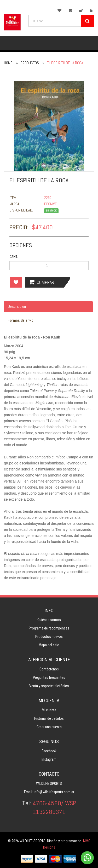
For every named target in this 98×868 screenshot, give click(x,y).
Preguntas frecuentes (49, 678)
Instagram (49, 759)
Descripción (17, 306)
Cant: (14, 257)
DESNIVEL (51, 204)
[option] (49, 126)
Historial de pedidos (49, 718)
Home (8, 63)
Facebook (49, 751)
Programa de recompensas (49, 628)
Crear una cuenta (49, 727)
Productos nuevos (49, 637)
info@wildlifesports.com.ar (54, 792)
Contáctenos (49, 669)
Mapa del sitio (49, 645)
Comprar (42, 282)
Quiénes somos (49, 620)
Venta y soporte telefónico (49, 686)
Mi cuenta (49, 710)
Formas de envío (21, 320)
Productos (30, 63)
